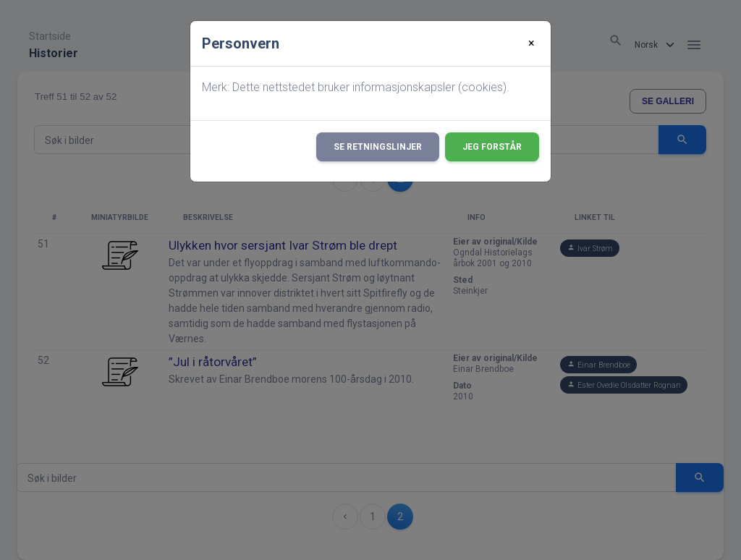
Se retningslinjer (378, 147)
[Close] (532, 43)
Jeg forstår (492, 147)
